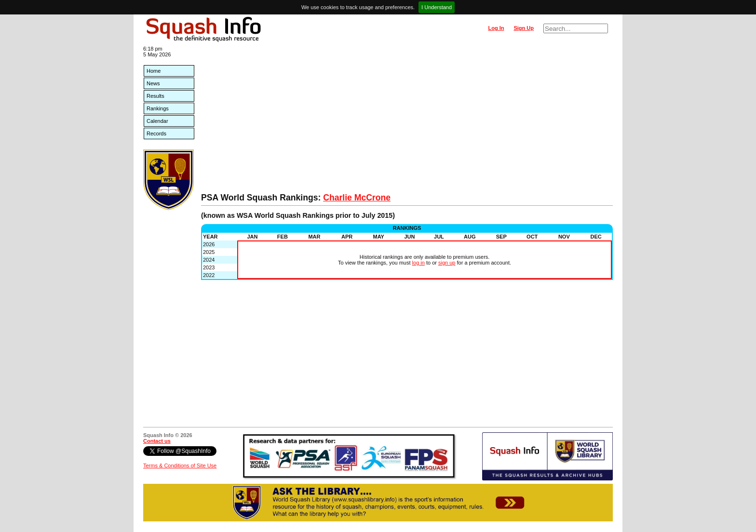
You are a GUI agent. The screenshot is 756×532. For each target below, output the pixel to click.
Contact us (157, 441)
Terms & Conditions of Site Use (180, 465)
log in (418, 263)
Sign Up (524, 28)
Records (156, 133)
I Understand (437, 7)
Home (154, 71)
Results (155, 96)
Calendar (157, 121)
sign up (447, 263)
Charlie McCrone (357, 198)
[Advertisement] (407, 120)
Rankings (158, 108)
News (153, 83)
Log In (496, 28)
